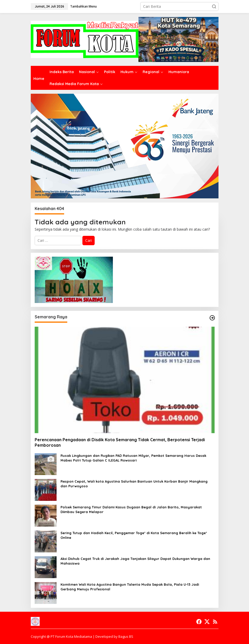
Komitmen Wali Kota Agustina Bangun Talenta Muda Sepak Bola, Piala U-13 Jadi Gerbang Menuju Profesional (130, 587)
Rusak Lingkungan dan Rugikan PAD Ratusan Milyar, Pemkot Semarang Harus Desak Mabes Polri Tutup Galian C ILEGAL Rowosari (133, 458)
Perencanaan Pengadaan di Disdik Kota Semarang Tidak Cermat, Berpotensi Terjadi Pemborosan (120, 442)
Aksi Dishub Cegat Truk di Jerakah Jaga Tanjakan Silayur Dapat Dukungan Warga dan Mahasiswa (135, 561)
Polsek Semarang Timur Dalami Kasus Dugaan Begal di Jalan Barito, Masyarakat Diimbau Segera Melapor (131, 509)
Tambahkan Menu (83, 6)
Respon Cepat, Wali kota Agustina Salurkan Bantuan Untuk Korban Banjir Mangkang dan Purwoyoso (134, 484)
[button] (214, 7)
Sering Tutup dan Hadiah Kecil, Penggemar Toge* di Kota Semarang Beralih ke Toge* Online (134, 535)
